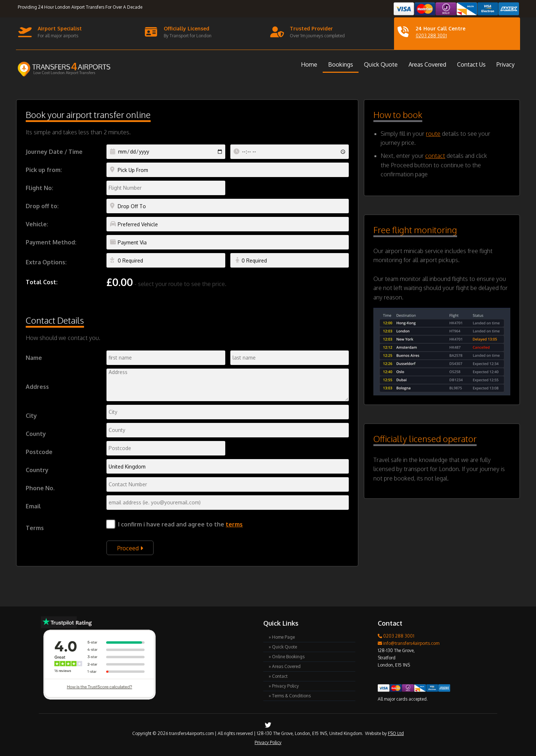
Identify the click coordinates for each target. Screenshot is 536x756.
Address (37, 387)
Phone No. (40, 488)
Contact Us (471, 64)
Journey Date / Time (54, 152)
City (31, 416)
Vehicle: (37, 224)
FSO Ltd (396, 733)
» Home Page (282, 637)
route (433, 134)
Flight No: (39, 188)
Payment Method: (51, 242)
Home (309, 64)
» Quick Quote (283, 647)
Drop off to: (42, 206)
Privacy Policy (268, 742)
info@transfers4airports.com (409, 643)
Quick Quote (381, 64)
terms (234, 524)
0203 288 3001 (431, 36)
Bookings (341, 64)
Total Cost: (42, 282)
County (36, 434)
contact (435, 156)
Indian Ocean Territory (228, 466)
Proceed (130, 548)
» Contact (278, 676)
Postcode (39, 452)
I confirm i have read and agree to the (180, 524)
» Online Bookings (287, 657)
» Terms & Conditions (290, 696)
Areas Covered (427, 64)
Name (34, 358)
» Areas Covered (285, 666)
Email (33, 506)
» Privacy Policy (284, 686)
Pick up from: (44, 170)
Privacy (506, 64)
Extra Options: (46, 262)
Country (37, 470)
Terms (35, 528)
